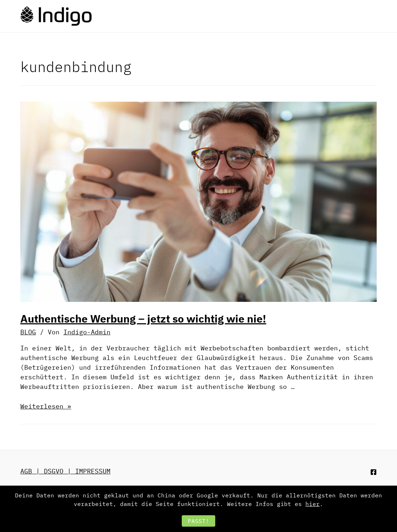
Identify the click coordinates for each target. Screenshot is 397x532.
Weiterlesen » (46, 406)
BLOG (28, 332)
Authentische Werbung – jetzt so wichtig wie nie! (143, 318)
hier (313, 504)
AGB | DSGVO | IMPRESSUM (65, 471)
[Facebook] (373, 472)
